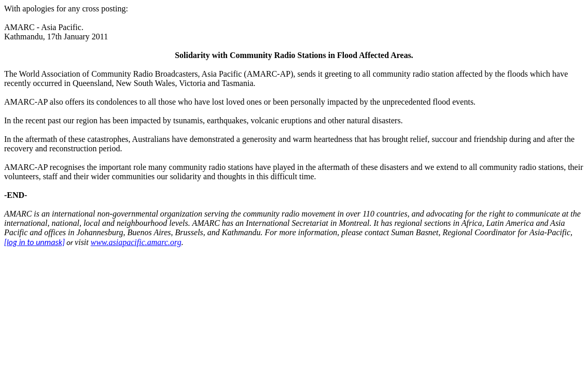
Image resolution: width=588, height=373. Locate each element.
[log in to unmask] (34, 242)
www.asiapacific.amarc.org (136, 242)
